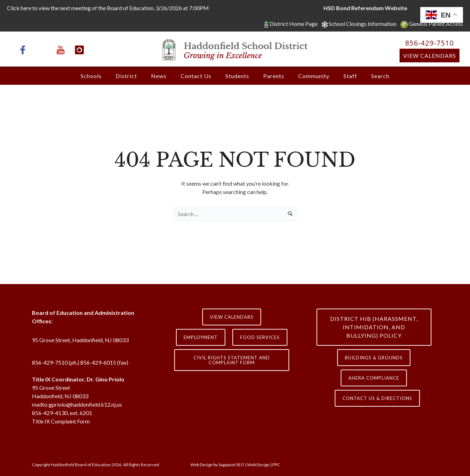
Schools (91, 76)
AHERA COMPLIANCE (374, 378)
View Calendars (430, 56)
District (126, 76)
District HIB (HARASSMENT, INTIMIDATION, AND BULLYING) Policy (374, 327)
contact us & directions (377, 398)
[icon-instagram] (80, 50)
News (159, 76)
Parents (274, 76)
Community (314, 76)
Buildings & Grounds (374, 358)
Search (380, 76)
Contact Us (196, 76)
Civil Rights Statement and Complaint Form (232, 360)
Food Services (260, 337)
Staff (350, 76)
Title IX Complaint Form (61, 421)
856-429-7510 (430, 43)
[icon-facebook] (25, 50)
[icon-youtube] (62, 50)
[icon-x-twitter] (43, 50)
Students (237, 76)
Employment (201, 337)
